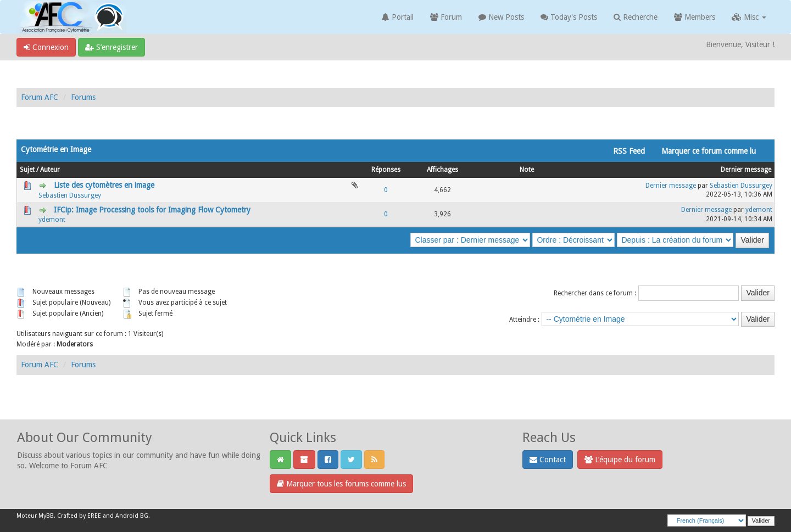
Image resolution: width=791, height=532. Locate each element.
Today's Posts (569, 17)
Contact (548, 460)
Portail (398, 17)
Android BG (132, 516)
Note (527, 170)
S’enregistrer (112, 47)
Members (695, 17)
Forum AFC (40, 97)
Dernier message (746, 170)
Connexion (46, 47)
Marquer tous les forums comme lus (341, 484)
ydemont (52, 220)
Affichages (442, 170)
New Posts (501, 17)
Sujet (27, 170)
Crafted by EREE (79, 516)
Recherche (636, 17)
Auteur (50, 170)
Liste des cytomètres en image (104, 185)
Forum (446, 17)
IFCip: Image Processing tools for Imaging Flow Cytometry (152, 210)
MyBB (46, 516)
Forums (83, 97)
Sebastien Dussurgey (70, 195)
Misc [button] (749, 17)
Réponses (386, 170)
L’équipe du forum (620, 460)
